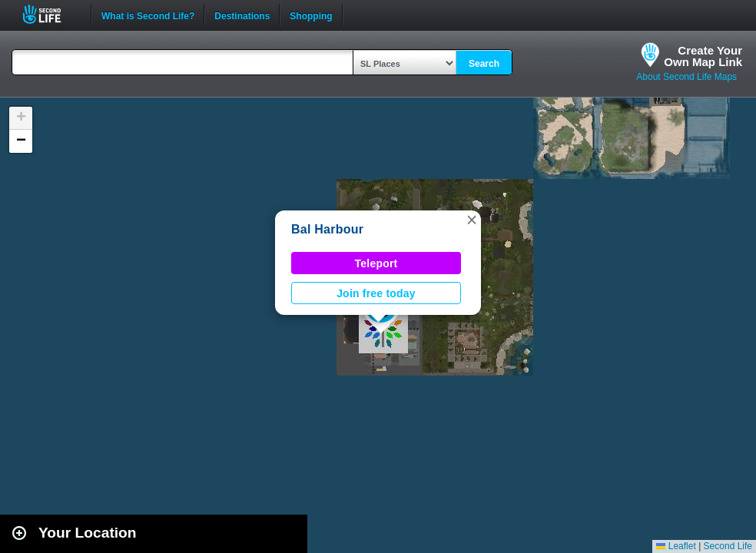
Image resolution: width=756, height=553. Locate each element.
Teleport (376, 263)
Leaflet (676, 546)
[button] (472, 220)
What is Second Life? (148, 15)
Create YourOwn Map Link (703, 56)
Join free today (376, 293)
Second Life (50, 14)
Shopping (311, 15)
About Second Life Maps (686, 77)
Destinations (242, 15)
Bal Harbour (327, 229)
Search (484, 64)
